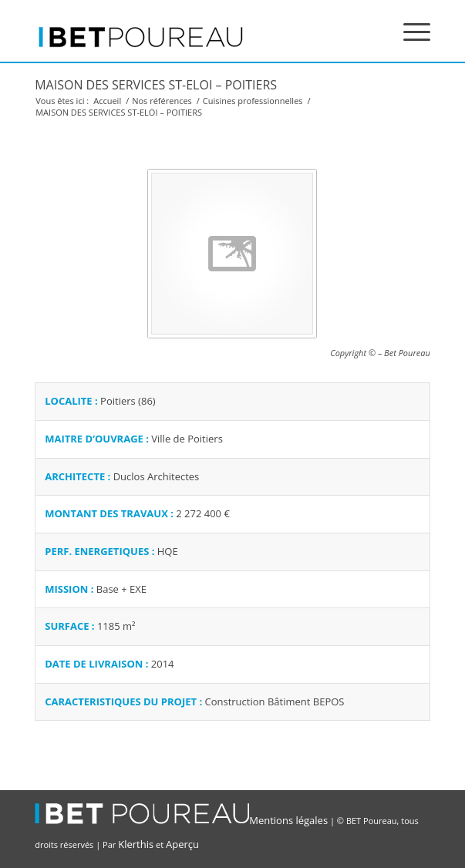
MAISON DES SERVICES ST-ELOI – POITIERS (156, 85)
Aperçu (182, 844)
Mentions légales (288, 820)
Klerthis (136, 844)
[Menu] (409, 31)
